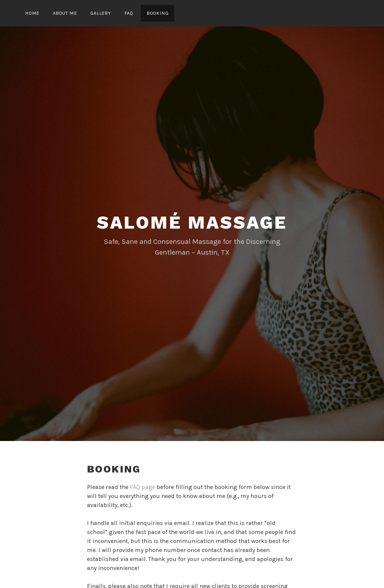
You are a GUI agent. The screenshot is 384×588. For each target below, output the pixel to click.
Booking (158, 13)
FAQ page (142, 487)
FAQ (129, 13)
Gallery (101, 13)
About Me (65, 13)
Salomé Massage (192, 222)
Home (32, 13)
